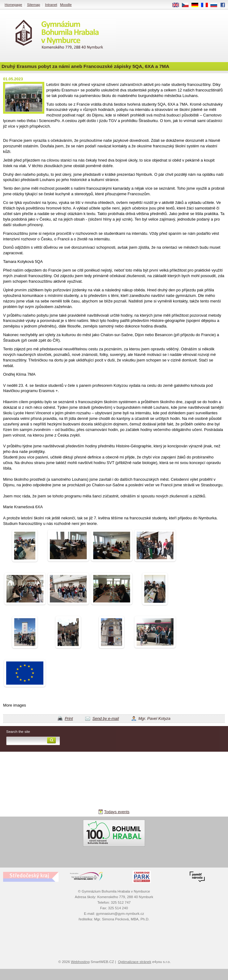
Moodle (66, 5)
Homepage (13, 5)
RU (216, 5)
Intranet (51, 5)
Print (69, 718)
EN (178, 5)
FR (206, 5)
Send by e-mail (105, 718)
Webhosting (80, 962)
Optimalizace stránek (135, 962)
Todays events (117, 812)
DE (197, 5)
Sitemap (33, 5)
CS (187, 5)
